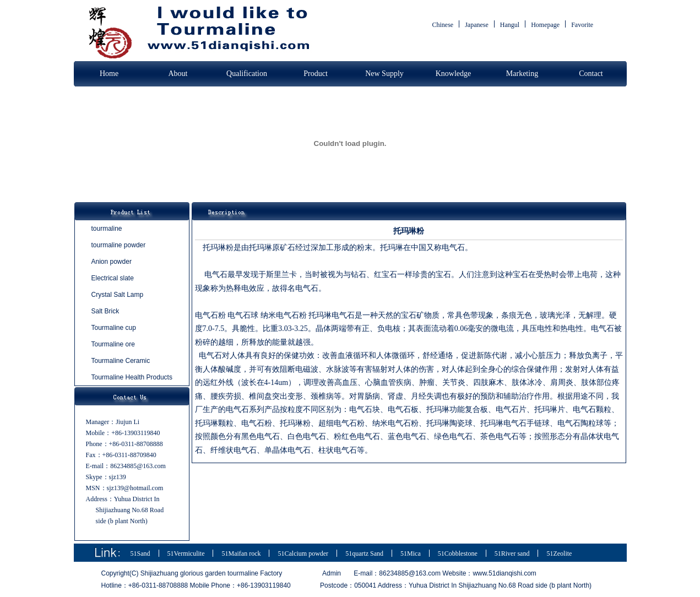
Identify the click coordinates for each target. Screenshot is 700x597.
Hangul (510, 25)
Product (316, 74)
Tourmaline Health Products (132, 377)
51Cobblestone (458, 553)
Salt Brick (105, 311)
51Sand (140, 553)
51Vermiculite (186, 553)
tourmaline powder (119, 245)
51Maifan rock (241, 553)
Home (109, 74)
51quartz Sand (364, 553)
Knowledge (454, 74)
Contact (591, 74)
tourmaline (107, 229)
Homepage (545, 25)
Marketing (522, 74)
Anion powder (112, 262)
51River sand (512, 553)
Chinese (443, 25)
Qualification (247, 74)
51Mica (411, 553)
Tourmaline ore (113, 344)
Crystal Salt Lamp (118, 295)
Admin (332, 573)
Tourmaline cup (114, 328)
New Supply (384, 74)
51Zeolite (559, 553)
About (178, 74)
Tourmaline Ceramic (121, 361)
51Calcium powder (303, 553)
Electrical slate (113, 278)
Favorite (582, 25)
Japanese (477, 25)
